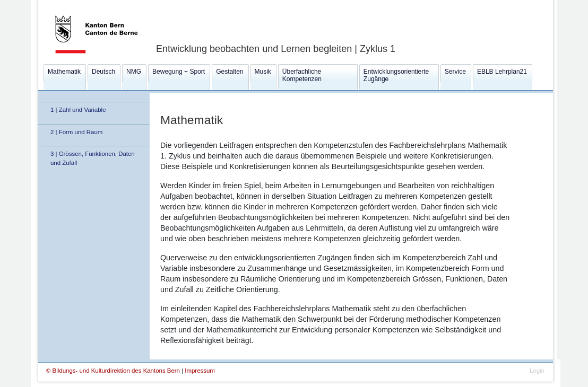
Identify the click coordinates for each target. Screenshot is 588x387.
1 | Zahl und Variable (78, 110)
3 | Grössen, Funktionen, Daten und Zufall (93, 158)
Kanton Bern (84, 4)
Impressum (200, 371)
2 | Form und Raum (76, 132)
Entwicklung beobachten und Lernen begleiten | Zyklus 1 (276, 49)
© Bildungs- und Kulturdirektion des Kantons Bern (114, 371)
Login (537, 371)
